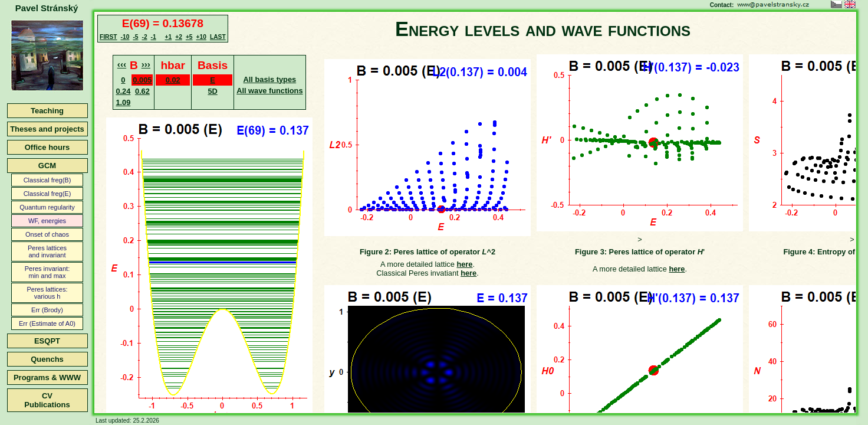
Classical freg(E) (47, 194)
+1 (169, 37)
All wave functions (269, 91)
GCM (47, 166)
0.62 (142, 91)
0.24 (123, 91)
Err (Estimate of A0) (47, 323)
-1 (154, 37)
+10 (201, 37)
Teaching (47, 111)
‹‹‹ (122, 64)
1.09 (123, 102)
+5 (189, 37)
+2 (179, 37)
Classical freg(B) (47, 180)
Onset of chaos (47, 234)
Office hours (47, 147)
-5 (135, 37)
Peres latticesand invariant (47, 251)
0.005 (142, 80)
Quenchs (47, 359)
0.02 (173, 80)
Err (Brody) (47, 310)
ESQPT (47, 341)
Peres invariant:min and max (47, 272)
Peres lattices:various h (47, 293)
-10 (125, 37)
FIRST (108, 37)
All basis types (270, 79)
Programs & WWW (47, 377)
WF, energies (47, 221)
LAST (218, 37)
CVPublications (47, 400)
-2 (144, 37)
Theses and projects (47, 129)
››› (146, 64)
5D (212, 91)
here (464, 264)
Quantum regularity (47, 207)
